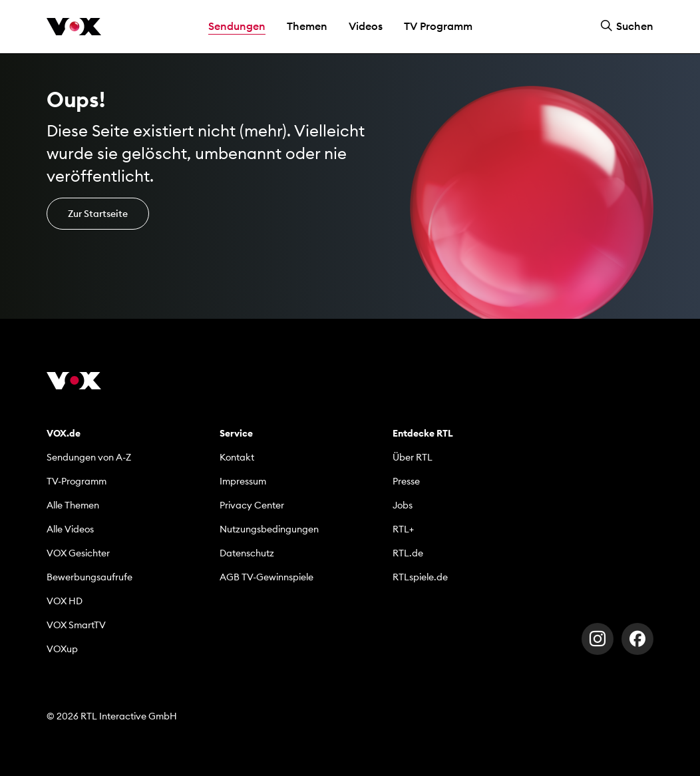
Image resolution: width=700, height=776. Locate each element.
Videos (366, 26)
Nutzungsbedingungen (269, 529)
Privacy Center (252, 505)
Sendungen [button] (237, 26)
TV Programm (438, 26)
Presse (406, 481)
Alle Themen (73, 505)
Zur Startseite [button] (98, 214)
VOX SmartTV (76, 625)
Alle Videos (70, 529)
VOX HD (65, 601)
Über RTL (413, 457)
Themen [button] (307, 26)
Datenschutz (247, 553)
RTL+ (403, 529)
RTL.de (408, 553)
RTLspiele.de (420, 577)
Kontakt (237, 457)
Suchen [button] (627, 26)
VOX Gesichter (78, 553)
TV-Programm (77, 481)
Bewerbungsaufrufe (89, 577)
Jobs (403, 505)
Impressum (243, 481)
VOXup (62, 649)
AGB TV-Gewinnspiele (266, 577)
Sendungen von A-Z (89, 457)
